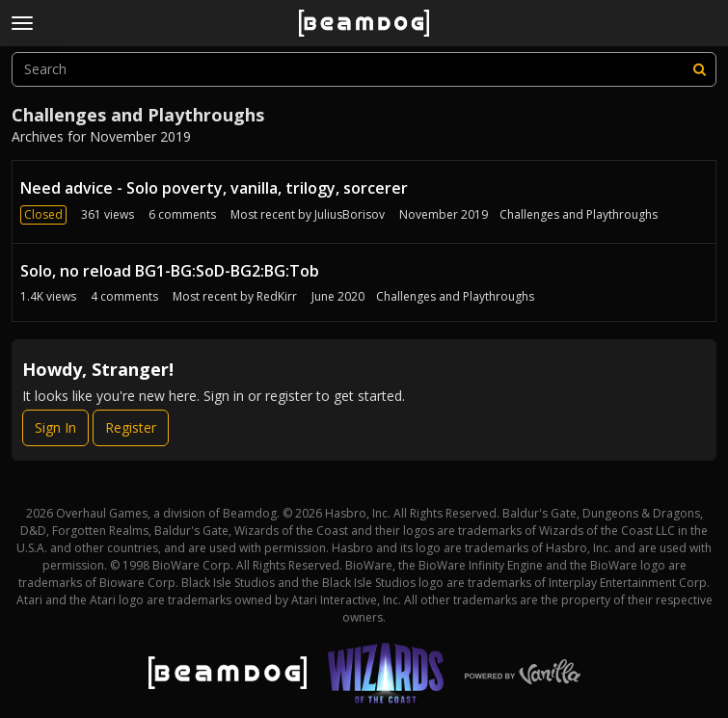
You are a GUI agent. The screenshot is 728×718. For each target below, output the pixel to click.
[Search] (699, 69)
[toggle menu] (22, 23)
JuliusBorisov (350, 214)
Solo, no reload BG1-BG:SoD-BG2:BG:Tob (170, 271)
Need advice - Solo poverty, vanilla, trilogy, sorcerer (214, 188)
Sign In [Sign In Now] (55, 427)
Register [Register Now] (131, 427)
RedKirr (277, 296)
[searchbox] (364, 69)
